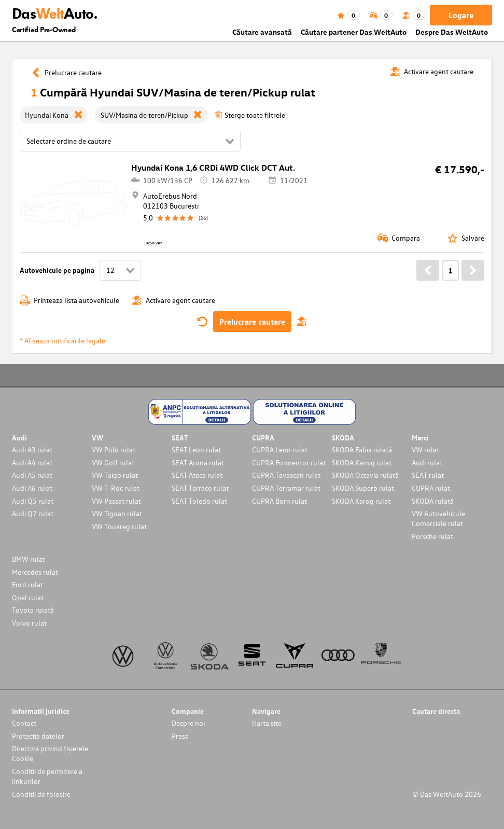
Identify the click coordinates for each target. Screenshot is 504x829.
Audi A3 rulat (32, 450)
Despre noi (188, 723)
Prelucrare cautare (252, 322)
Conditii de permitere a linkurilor (47, 776)
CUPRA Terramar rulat (286, 488)
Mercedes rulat (35, 572)
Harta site (267, 723)
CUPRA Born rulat (279, 501)
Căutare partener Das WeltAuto (354, 32)
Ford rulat (27, 584)
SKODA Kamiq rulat (362, 462)
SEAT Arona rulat (198, 462)
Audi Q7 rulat (33, 513)
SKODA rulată (433, 501)
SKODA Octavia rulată (365, 475)
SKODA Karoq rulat (361, 501)
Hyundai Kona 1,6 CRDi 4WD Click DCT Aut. (213, 168)
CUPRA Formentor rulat (289, 462)
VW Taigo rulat (115, 475)
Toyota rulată (33, 610)
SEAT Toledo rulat (199, 501)
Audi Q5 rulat (33, 501)
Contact (24, 723)
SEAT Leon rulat (196, 450)
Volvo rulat (29, 623)
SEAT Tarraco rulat (200, 488)
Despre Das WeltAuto (452, 32)
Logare (461, 15)
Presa (180, 736)
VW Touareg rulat (119, 526)
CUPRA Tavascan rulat (286, 475)
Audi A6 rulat (32, 488)
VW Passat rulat (116, 501)
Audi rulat (427, 462)
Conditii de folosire (41, 794)
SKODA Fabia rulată (362, 450)
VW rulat (425, 450)
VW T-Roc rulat (116, 488)
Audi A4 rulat (32, 462)
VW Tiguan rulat (117, 513)
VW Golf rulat (113, 462)
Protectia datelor (38, 736)
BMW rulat (29, 559)
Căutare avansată (262, 32)
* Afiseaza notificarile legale (62, 341)
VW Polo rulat (114, 450)
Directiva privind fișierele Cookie (50, 753)
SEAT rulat (428, 475)
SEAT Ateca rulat (197, 475)
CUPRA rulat (431, 488)
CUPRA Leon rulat (280, 450)
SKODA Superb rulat (363, 488)
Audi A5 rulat (32, 475)
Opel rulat (28, 597)
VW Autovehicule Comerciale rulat (438, 518)
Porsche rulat (432, 536)
